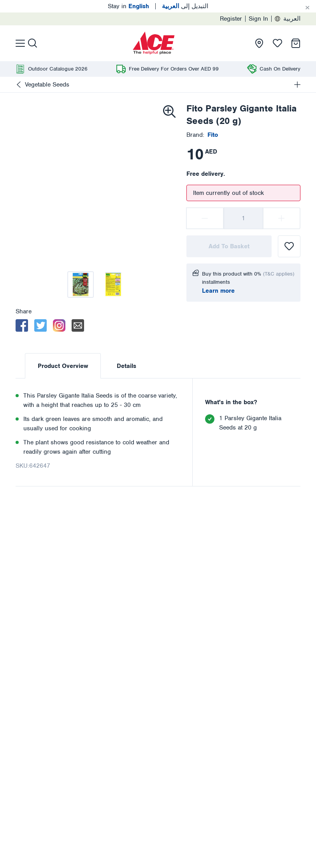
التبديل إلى (185, 6)
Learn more (218, 291)
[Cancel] (307, 8)
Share (24, 311)
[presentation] (154, 43)
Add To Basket (229, 246)
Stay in (128, 6)
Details (126, 366)
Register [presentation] (231, 19)
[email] (78, 325)
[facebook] (22, 325)
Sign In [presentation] (258, 19)
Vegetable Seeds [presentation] (47, 85)
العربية (288, 19)
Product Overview (63, 366)
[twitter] (40, 325)
